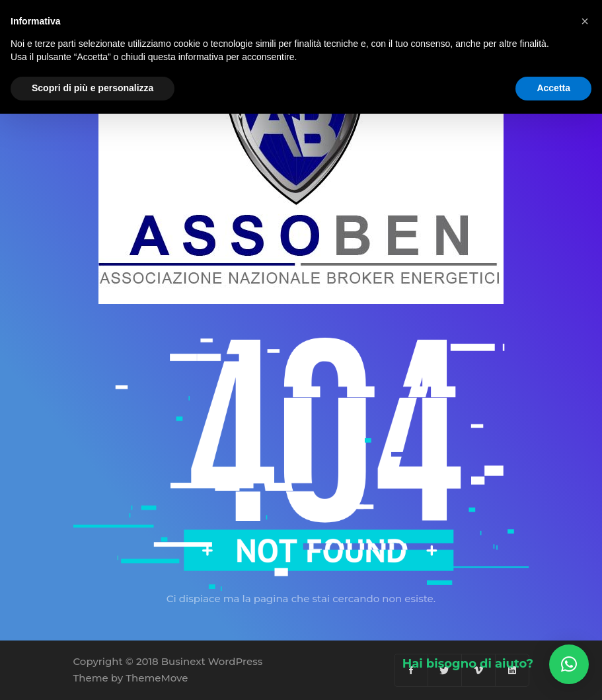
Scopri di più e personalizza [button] (93, 88)
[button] (569, 664)
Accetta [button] (553, 88)
